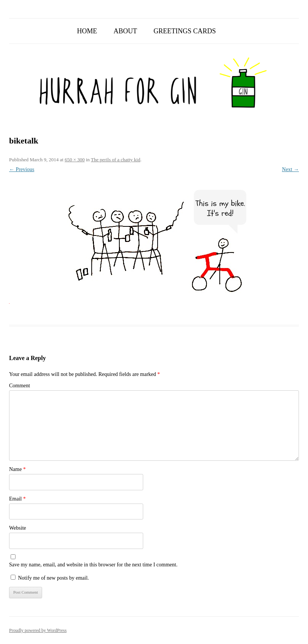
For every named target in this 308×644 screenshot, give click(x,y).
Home (87, 31)
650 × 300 (75, 160)
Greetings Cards (185, 31)
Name (17, 469)
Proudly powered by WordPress (38, 630)
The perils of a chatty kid (116, 160)
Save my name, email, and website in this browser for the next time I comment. (93, 565)
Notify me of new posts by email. (54, 578)
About (125, 31)
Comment (20, 386)
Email (17, 499)
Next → (290, 169)
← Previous (22, 169)
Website (18, 528)
